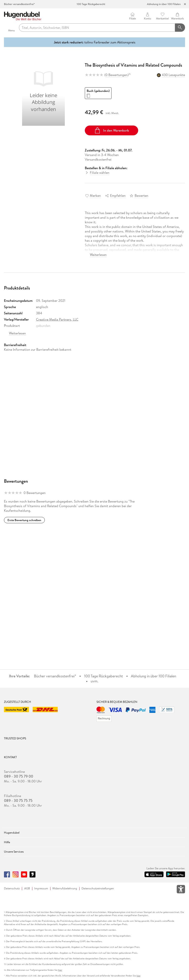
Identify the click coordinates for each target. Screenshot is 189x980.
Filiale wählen (100, 173)
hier (60, 970)
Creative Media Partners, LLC (57, 319)
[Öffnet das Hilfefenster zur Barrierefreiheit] (181, 890)
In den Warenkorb (112, 130)
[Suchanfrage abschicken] (180, 28)
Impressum (41, 888)
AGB (27, 888)
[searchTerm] (97, 28)
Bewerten (141, 195)
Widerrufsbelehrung (65, 888)
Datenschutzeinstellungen (98, 888)
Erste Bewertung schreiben (24, 520)
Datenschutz (12, 888)
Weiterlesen (98, 255)
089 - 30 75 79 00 (19, 776)
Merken (95, 195)
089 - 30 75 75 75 (18, 801)
